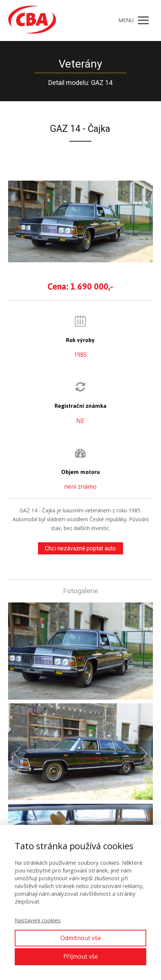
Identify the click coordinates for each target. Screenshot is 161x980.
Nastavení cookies (38, 920)
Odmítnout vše (81, 938)
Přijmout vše (81, 956)
